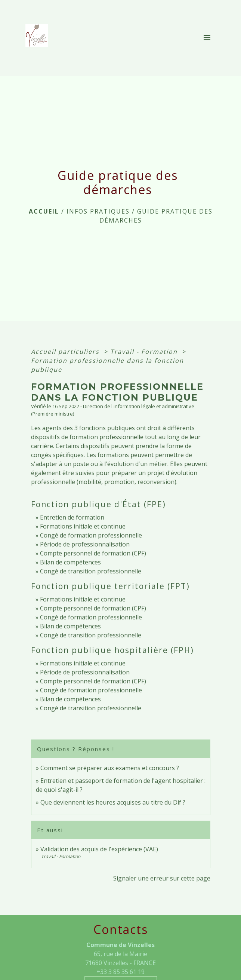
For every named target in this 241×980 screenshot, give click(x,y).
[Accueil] (39, 38)
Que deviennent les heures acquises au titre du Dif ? (113, 802)
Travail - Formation (145, 352)
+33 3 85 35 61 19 (120, 972)
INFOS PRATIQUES (98, 211)
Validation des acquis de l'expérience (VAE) (99, 849)
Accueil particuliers (66, 352)
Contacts (121, 930)
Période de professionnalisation (85, 544)
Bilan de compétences (70, 562)
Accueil (44, 211)
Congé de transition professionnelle (91, 571)
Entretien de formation (72, 517)
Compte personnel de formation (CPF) (93, 553)
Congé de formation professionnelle (91, 535)
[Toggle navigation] (207, 38)
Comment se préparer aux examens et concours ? (110, 768)
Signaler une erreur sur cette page (162, 878)
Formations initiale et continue (83, 526)
